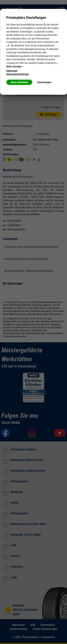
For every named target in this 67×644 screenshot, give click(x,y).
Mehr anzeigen (15, 66)
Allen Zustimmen (19, 82)
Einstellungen (45, 82)
